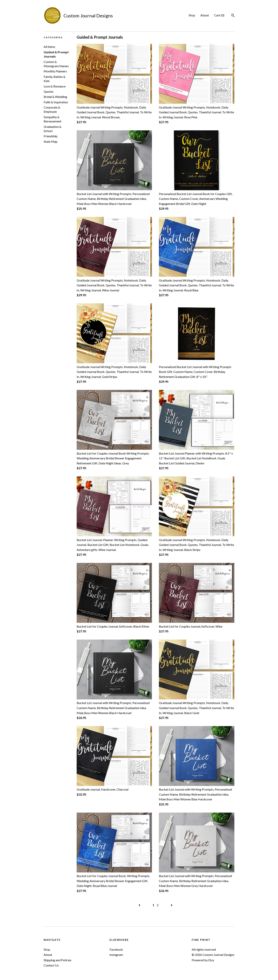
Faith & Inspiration (56, 102)
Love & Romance (55, 86)
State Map (51, 141)
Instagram (116, 955)
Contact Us (51, 965)
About (205, 15)
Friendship (51, 136)
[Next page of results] (172, 905)
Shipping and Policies (58, 960)
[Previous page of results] (140, 905)
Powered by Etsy (203, 960)
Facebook (116, 949)
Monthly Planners (55, 71)
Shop (192, 15)
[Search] (233, 16)
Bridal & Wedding (55, 97)
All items (49, 47)
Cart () (219, 15)
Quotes (49, 91)
